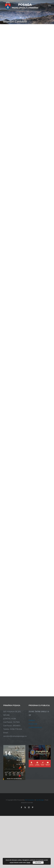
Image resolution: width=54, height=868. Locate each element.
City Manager (40, 800)
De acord (38, 863)
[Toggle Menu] (49, 6)
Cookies (32, 720)
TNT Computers (30, 800)
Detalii (28, 863)
